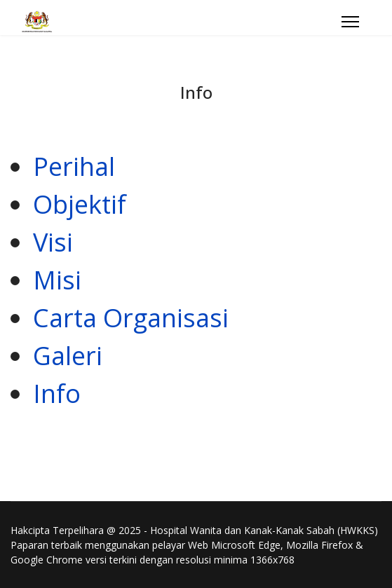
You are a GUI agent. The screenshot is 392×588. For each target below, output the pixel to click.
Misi (57, 280)
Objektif (80, 204)
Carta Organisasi (131, 318)
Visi (53, 242)
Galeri (68, 356)
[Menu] (350, 22)
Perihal (74, 166)
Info (57, 394)
